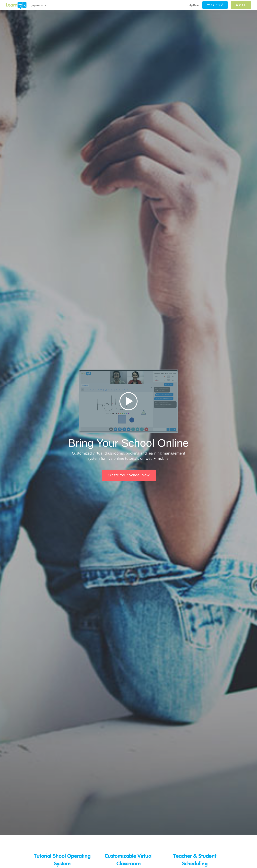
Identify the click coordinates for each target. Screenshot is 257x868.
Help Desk (193, 5)
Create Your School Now (129, 475)
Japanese (39, 5)
